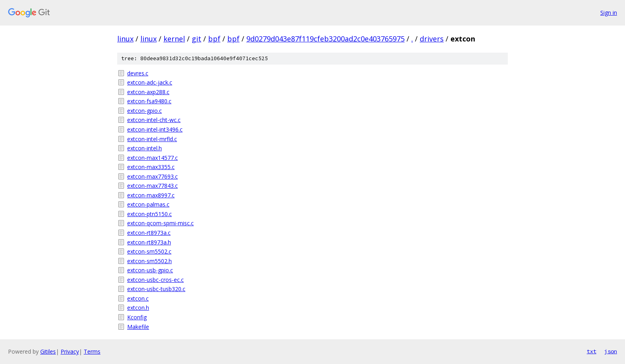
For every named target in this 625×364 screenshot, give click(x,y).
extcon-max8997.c (151, 195)
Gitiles (48, 351)
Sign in (609, 13)
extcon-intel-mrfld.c (152, 139)
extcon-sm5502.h (149, 261)
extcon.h (138, 308)
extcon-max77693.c (152, 176)
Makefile (138, 327)
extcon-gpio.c (144, 111)
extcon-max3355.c (151, 167)
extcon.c (138, 298)
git (197, 39)
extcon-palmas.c (148, 204)
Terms (92, 351)
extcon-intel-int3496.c (155, 129)
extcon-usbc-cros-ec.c (155, 280)
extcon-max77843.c (152, 186)
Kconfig (137, 317)
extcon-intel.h (144, 148)
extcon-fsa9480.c (149, 101)
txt (592, 351)
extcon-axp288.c (148, 92)
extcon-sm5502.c (149, 251)
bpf (214, 39)
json (611, 351)
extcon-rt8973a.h (149, 242)
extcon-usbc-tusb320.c (156, 289)
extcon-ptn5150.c (149, 214)
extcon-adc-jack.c (150, 82)
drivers (432, 39)
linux (125, 39)
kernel (174, 39)
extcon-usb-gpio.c (150, 270)
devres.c (138, 73)
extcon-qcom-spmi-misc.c (160, 223)
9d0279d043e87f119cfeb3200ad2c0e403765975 (325, 39)
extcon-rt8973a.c (149, 233)
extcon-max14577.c (152, 158)
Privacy (70, 351)
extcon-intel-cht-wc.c (154, 120)
